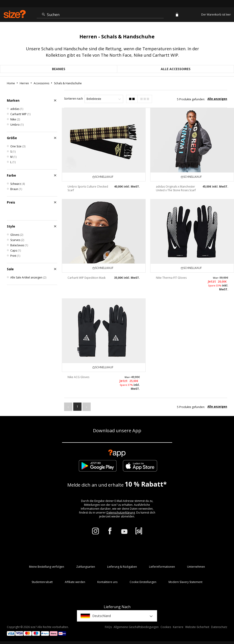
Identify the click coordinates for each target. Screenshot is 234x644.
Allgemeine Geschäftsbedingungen (136, 627)
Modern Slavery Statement (185, 582)
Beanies (59, 69)
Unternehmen (196, 567)
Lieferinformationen (162, 567)
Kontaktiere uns (107, 582)
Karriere (178, 627)
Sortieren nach (73, 99)
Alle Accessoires (176, 69)
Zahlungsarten (86, 567)
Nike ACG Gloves (78, 377)
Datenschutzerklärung (121, 513)
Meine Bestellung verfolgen (47, 567)
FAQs (108, 627)
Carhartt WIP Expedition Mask (87, 278)
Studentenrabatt (42, 582)
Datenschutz (219, 627)
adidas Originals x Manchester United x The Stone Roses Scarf (176, 188)
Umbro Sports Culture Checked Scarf (88, 188)
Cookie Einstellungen (143, 582)
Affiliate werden (75, 582)
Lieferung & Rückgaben (122, 567)
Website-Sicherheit (197, 627)
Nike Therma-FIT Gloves (171, 278)
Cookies (166, 627)
